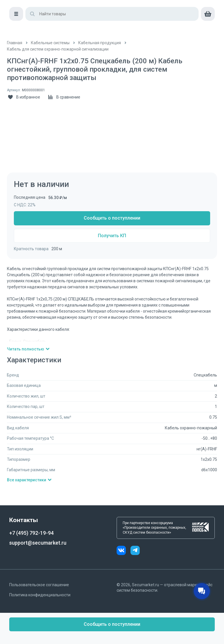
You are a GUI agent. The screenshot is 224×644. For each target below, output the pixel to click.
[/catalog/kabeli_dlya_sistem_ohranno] (58, 49)
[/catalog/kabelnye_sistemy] (50, 43)
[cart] (210, 28)
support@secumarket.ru (38, 543)
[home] (31, 12)
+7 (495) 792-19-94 (31, 533)
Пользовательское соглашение (39, 585)
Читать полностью (28, 349)
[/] (15, 43)
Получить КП (112, 236)
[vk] (124, 551)
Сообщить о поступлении (112, 218)
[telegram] (135, 551)
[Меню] (14, 28)
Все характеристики (29, 480)
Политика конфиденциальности (40, 595)
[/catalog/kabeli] (100, 43)
